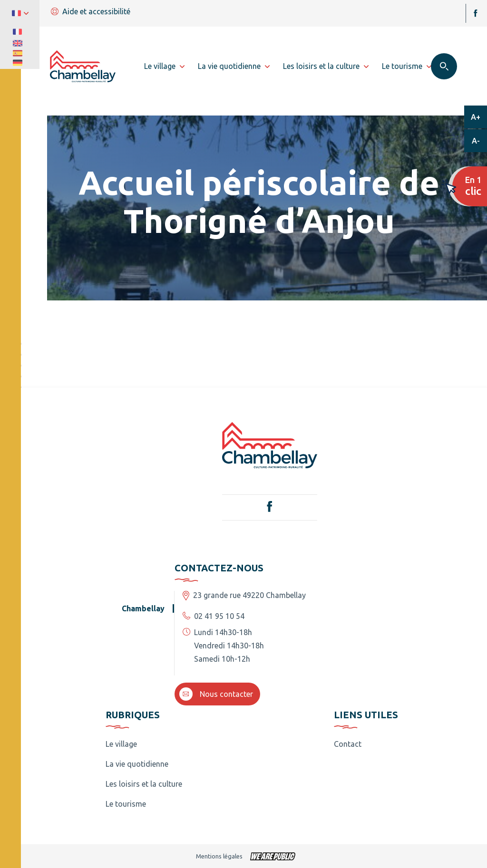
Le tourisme (126, 804)
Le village (121, 744)
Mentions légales (219, 856)
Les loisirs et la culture (144, 784)
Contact (348, 744)
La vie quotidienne (137, 764)
